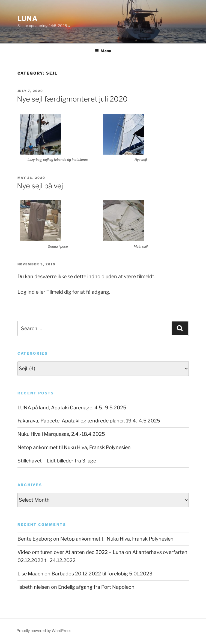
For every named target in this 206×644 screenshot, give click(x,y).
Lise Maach (30, 574)
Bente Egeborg (35, 539)
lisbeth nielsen (34, 587)
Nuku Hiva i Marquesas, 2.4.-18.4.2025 (61, 434)
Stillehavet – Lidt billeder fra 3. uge (57, 461)
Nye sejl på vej (40, 186)
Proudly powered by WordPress (44, 631)
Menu (103, 51)
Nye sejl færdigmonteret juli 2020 (72, 99)
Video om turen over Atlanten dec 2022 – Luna (71, 552)
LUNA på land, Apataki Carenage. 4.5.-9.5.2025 (72, 408)
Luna (28, 19)
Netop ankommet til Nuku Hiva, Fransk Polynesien (74, 447)
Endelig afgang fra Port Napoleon (96, 587)
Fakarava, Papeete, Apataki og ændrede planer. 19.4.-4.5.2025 (89, 421)
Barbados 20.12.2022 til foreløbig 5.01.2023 (102, 574)
